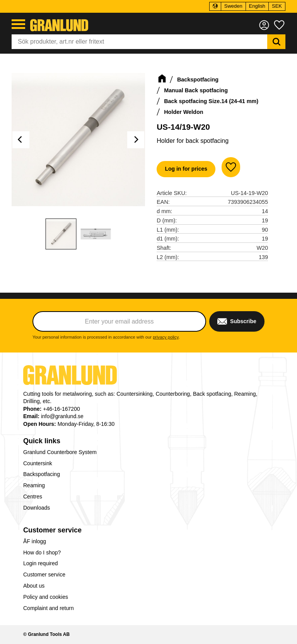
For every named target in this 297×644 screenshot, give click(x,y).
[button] (18, 24)
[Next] (136, 140)
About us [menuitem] (34, 586)
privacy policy (166, 337)
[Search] (276, 42)
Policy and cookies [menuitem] (46, 597)
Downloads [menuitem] (37, 508)
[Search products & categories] (139, 42)
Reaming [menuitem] (34, 485)
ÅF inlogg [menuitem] (35, 541)
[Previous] (21, 140)
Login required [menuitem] (41, 563)
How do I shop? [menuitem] (42, 552)
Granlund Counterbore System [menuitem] (60, 452)
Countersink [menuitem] (38, 463)
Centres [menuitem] (33, 497)
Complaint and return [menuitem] (49, 608)
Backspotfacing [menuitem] (42, 474)
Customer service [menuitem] (52, 530)
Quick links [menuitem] (42, 441)
